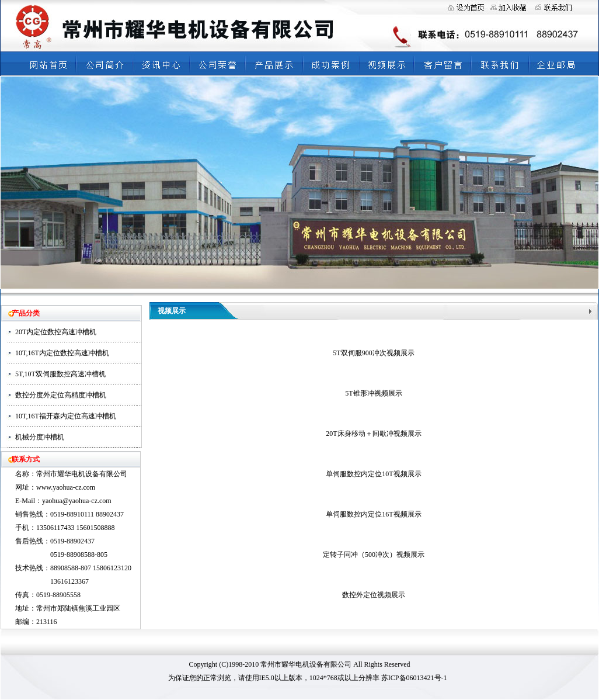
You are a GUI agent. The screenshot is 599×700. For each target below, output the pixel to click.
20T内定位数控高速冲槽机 (56, 332)
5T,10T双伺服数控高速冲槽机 (60, 374)
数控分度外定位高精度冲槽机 (61, 395)
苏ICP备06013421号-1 (414, 678)
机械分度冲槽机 (40, 437)
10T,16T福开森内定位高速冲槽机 (66, 416)
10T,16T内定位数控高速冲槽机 (62, 353)
